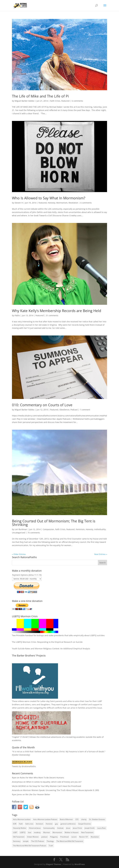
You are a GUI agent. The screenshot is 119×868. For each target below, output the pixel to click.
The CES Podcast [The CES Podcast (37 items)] (38, 841)
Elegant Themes (54, 864)
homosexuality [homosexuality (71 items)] (49, 828)
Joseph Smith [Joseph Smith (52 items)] (90, 828)
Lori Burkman (21, 529)
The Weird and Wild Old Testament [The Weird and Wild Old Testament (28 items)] (70, 841)
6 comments (77, 101)
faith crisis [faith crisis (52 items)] (29, 824)
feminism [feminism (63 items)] (40, 824)
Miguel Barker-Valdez (25, 101)
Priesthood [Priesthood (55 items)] (64, 837)
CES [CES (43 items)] (77, 819)
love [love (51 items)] (30, 832)
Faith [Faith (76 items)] (21, 824)
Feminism (80, 529)
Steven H (19, 203)
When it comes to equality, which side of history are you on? (54, 782)
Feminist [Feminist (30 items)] (49, 824)
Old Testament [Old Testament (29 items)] (19, 837)
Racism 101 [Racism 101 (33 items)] (84, 837)
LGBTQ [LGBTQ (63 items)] (23, 832)
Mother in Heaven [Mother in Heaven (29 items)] (72, 832)
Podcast (74, 410)
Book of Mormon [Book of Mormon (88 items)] (66, 819)
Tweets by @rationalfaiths (24, 766)
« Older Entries (19, 554)
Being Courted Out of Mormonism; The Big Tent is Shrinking (54, 523)
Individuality (100, 529)
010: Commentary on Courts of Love (42, 405)
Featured (65, 101)
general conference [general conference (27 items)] (68, 824)
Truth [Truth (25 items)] (51, 846)
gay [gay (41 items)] (56, 824)
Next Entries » (101, 554)
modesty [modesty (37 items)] (37, 832)
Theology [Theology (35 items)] (50, 841)
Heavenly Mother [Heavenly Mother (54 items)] (20, 828)
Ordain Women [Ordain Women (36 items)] (33, 837)
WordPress (80, 864)
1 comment (85, 410)
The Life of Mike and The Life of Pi (40, 96)
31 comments (52, 315)
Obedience (64, 410)
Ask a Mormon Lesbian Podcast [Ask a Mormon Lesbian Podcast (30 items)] (45, 819)
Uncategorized (19, 533)
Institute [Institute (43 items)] (60, 828)
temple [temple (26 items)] (26, 841)
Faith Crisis (55, 101)
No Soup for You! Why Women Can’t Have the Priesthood (55, 786)
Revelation (73, 203)
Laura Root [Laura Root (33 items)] (101, 828)
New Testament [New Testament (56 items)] (87, 832)
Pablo (17, 315)
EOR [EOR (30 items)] (15, 824)
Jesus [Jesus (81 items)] (68, 828)
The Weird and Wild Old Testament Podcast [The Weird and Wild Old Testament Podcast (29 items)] (30, 846)
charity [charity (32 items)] (84, 819)
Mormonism (62, 203)
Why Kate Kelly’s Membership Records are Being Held (57, 311)
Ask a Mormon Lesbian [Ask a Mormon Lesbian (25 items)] (22, 819)
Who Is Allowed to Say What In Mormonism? (49, 198)
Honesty (52, 203)
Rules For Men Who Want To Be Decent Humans (42, 778)
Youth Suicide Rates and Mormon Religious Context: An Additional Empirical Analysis (51, 649)
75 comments (34, 533)
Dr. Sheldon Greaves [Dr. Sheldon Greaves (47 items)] (97, 819)
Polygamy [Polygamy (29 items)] (54, 837)
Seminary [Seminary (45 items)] (17, 841)
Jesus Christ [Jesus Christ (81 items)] (77, 828)
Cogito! (16, 737)
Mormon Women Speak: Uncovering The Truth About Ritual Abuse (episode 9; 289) (61, 790)
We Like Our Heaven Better (38, 794)
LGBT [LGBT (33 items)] (15, 832)
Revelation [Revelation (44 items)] (95, 837)
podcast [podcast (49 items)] (44, 837)
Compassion (48, 529)
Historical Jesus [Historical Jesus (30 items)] (35, 828)
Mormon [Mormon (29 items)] (47, 832)
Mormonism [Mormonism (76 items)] (57, 832)
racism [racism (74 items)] (74, 837)
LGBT (100, 701)
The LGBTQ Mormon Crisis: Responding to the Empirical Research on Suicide (47, 642)
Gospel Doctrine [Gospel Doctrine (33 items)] (85, 824)
